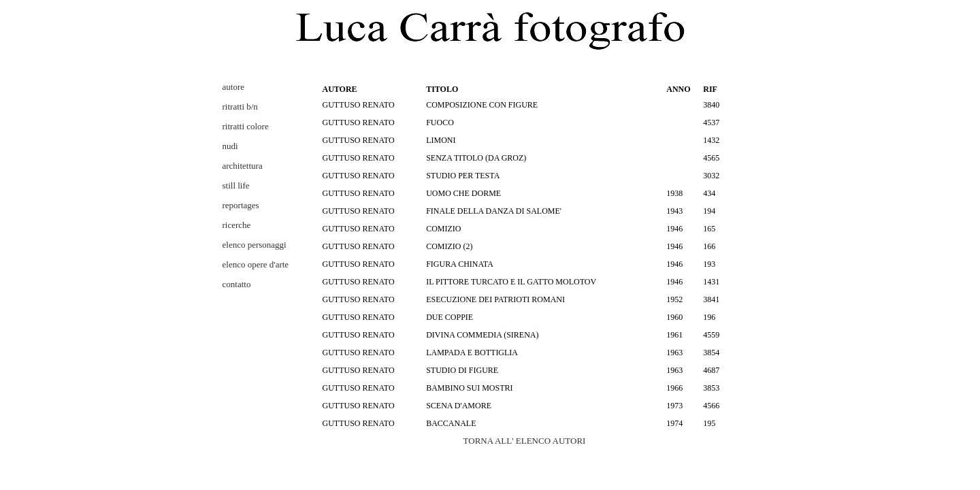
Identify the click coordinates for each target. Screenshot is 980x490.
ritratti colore (246, 126)
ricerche (237, 225)
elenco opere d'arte (256, 264)
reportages (241, 205)
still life (236, 185)
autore (233, 87)
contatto (237, 284)
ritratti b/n (240, 107)
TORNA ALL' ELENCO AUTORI (525, 441)
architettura (243, 166)
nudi (230, 146)
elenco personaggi (255, 245)
